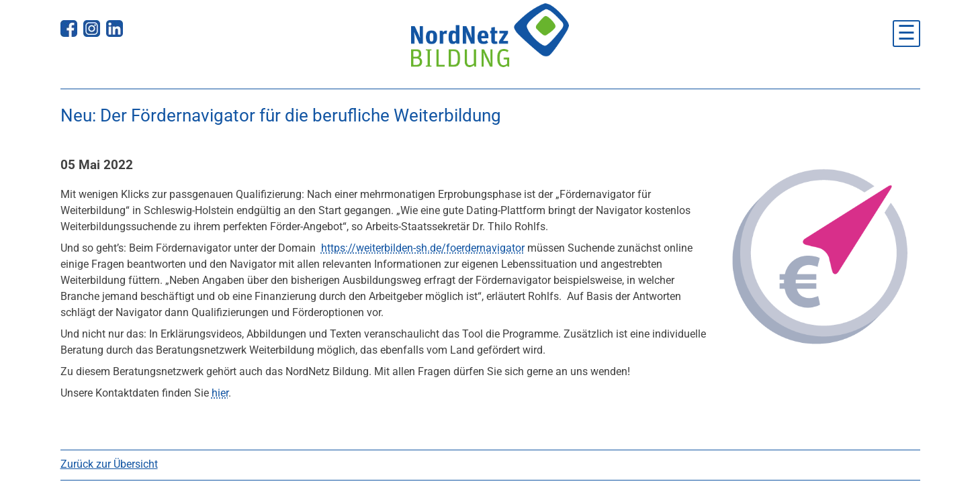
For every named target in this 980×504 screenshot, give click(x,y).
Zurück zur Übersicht (109, 464)
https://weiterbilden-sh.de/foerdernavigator (423, 248)
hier (220, 393)
